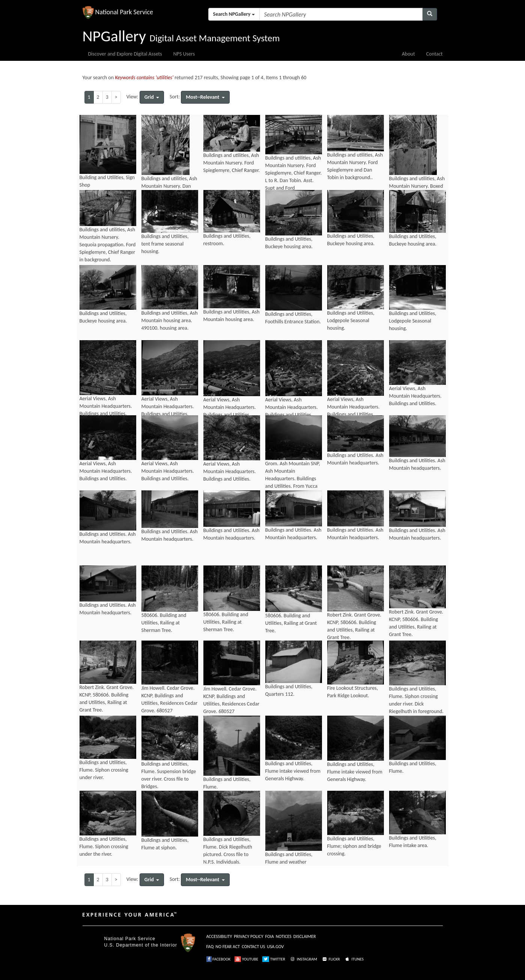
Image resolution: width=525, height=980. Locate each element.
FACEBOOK (219, 959)
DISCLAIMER (305, 936)
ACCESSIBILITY (219, 936)
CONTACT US (253, 947)
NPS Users (184, 54)
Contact (435, 54)
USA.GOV (275, 947)
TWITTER (274, 959)
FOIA (270, 936)
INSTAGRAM (303, 959)
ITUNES (354, 959)
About (408, 54)
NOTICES (284, 936)
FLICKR (331, 959)
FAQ (210, 947)
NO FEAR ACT (228, 947)
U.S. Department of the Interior (141, 945)
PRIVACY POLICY (248, 936)
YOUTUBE (246, 959)
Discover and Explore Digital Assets (125, 54)
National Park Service (130, 939)
